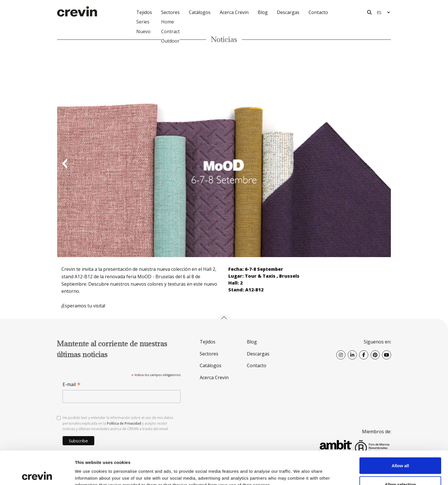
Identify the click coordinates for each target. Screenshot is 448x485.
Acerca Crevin (234, 12)
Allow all (400, 432)
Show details (300, 470)
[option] (224, 164)
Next (384, 164)
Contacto (318, 12)
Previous (64, 164)
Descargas (288, 12)
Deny (400, 470)
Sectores (209, 354)
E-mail (72, 384)
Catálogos (200, 12)
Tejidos (208, 342)
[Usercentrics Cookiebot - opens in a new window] (37, 474)
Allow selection (400, 451)
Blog (263, 12)
